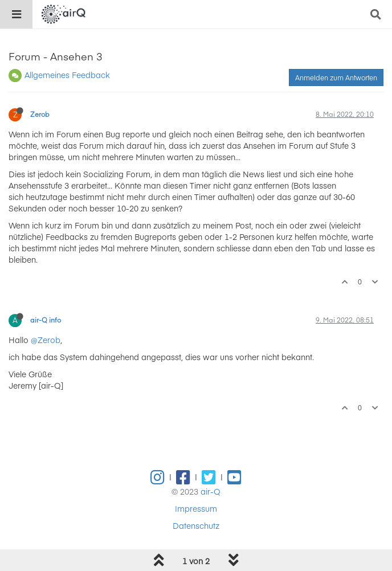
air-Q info (46, 320)
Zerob (40, 114)
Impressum (196, 508)
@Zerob (46, 340)
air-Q (211, 491)
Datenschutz (196, 525)
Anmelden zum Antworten (336, 78)
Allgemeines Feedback (67, 75)
